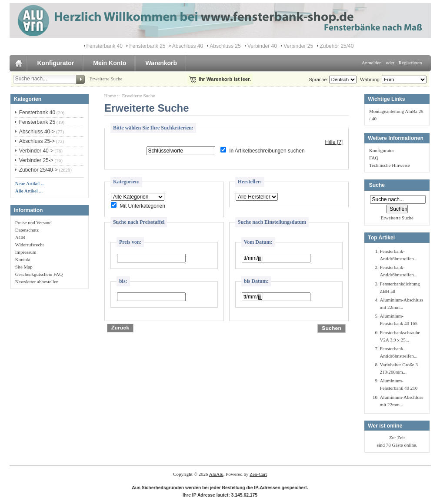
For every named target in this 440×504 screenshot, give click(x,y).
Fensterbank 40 (105, 46)
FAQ (374, 158)
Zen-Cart (258, 474)
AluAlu (216, 474)
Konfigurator (56, 63)
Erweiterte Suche (106, 79)
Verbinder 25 (298, 46)
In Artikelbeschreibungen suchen (267, 151)
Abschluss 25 (225, 46)
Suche (377, 185)
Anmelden (372, 63)
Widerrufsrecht (30, 245)
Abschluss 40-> (37, 132)
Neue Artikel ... (30, 183)
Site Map (24, 267)
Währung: (369, 80)
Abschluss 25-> (37, 141)
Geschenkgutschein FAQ (39, 274)
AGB (20, 237)
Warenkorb (161, 63)
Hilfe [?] (334, 142)
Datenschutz (27, 230)
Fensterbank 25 (147, 46)
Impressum (26, 252)
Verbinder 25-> (36, 160)
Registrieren (410, 63)
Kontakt (23, 259)
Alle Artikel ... (29, 191)
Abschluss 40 (188, 46)
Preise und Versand (33, 222)
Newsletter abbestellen (37, 282)
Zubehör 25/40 (337, 46)
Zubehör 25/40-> (38, 170)
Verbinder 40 (262, 46)
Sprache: (319, 80)
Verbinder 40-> (36, 151)
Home (110, 96)
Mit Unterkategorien (142, 206)
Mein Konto (110, 63)
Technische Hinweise (390, 165)
